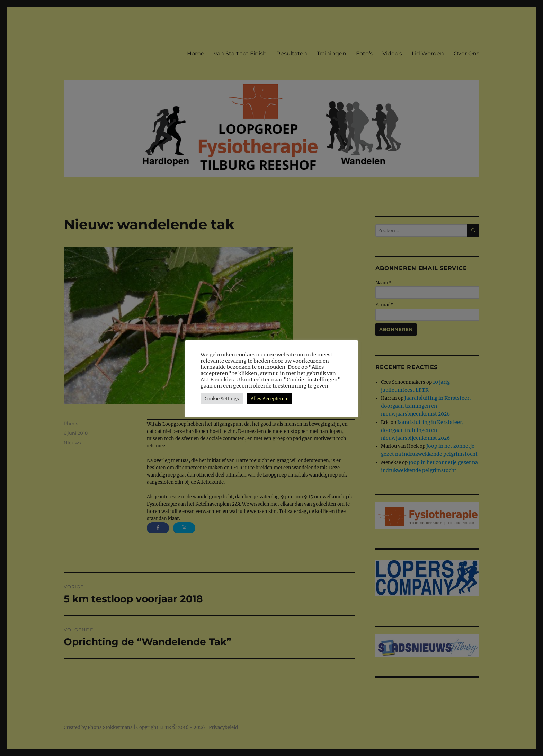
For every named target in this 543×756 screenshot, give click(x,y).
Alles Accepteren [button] (269, 399)
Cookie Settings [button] (222, 399)
